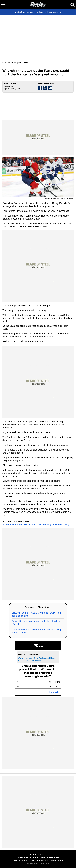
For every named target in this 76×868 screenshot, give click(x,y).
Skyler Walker (9, 86)
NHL (20, 63)
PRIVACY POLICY (40, 860)
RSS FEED (29, 863)
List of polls (54, 692)
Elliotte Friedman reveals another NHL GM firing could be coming (36, 524)
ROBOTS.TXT (46, 863)
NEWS (27, 63)
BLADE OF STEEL (9, 63)
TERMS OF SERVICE (21, 860)
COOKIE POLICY (57, 860)
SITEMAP (37, 863)
